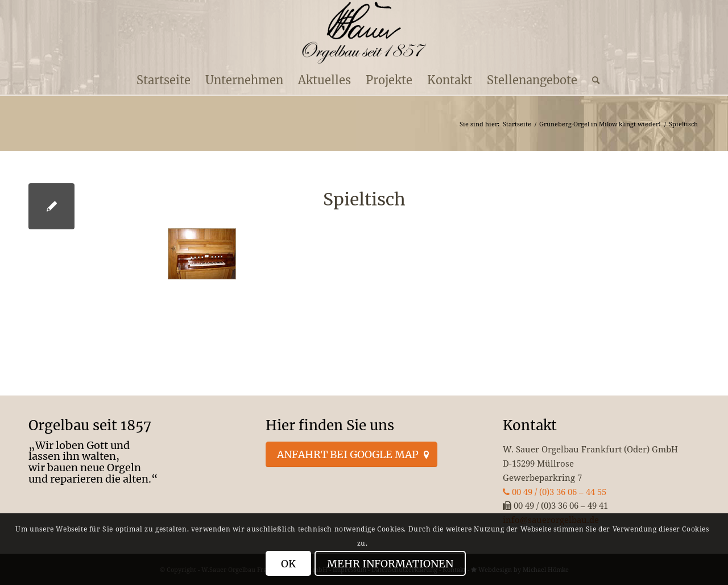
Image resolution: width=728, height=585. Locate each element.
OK (288, 564)
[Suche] (592, 80)
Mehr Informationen (390, 564)
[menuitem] (164, 80)
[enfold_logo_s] (364, 33)
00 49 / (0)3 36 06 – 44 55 (555, 492)
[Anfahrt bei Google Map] (351, 455)
